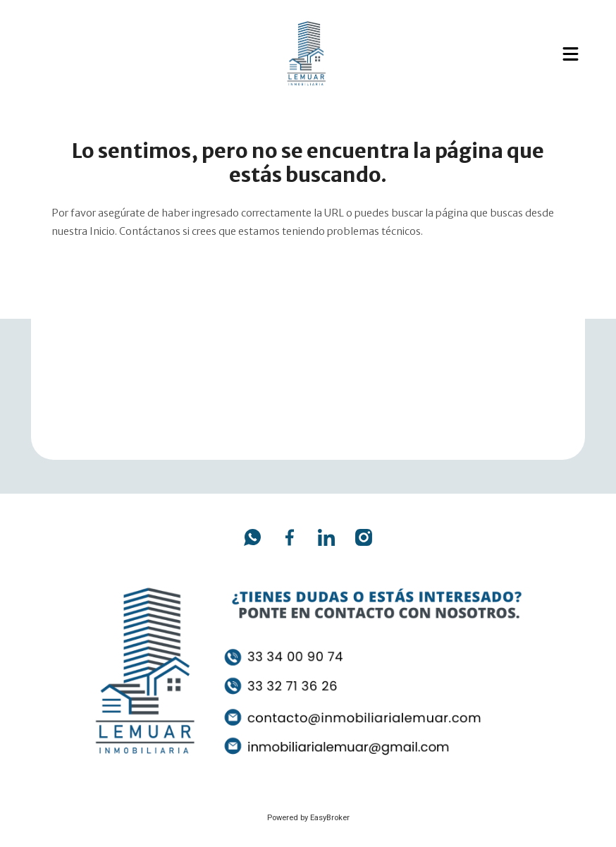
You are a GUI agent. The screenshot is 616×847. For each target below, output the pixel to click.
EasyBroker (330, 818)
